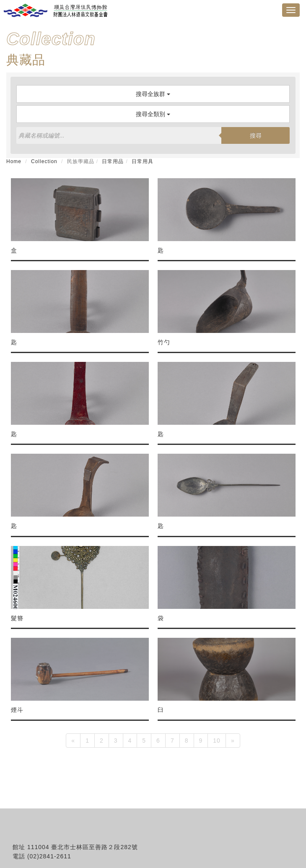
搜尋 (256, 135)
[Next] (233, 741)
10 (217, 741)
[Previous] (73, 741)
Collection (44, 161)
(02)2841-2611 (49, 856)
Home (14, 161)
